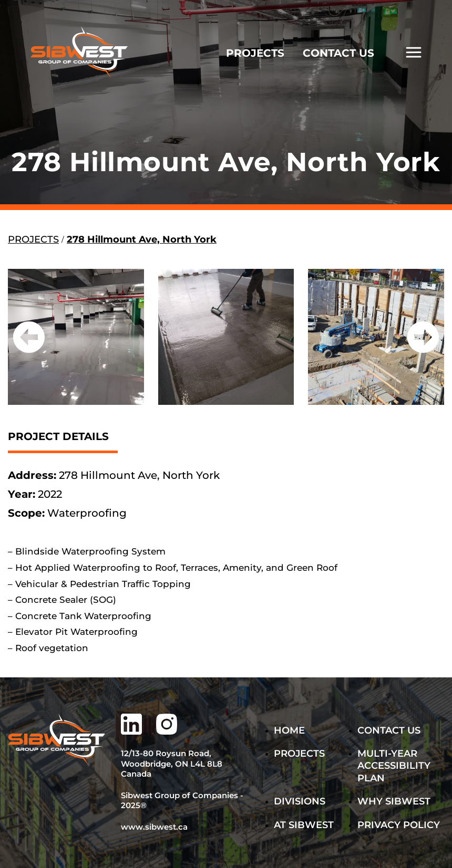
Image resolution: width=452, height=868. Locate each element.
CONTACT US (338, 53)
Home (289, 730)
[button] (29, 337)
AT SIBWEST (304, 825)
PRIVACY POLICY (399, 825)
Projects (299, 754)
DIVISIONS (300, 801)
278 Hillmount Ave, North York (142, 239)
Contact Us (389, 730)
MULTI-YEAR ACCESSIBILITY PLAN (394, 766)
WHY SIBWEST (394, 801)
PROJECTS (255, 53)
